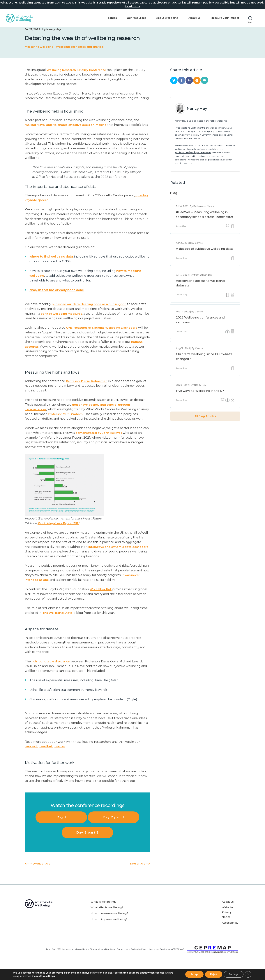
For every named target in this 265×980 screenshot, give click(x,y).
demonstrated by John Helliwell (99, 443)
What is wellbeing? (103, 912)
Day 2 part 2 (87, 843)
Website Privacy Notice (227, 922)
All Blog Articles (205, 422)
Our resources (134, 18)
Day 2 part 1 (114, 827)
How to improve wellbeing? (109, 929)
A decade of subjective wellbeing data (204, 254)
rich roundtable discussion (52, 672)
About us (192, 18)
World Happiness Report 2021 (60, 533)
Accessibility (230, 933)
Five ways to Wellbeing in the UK (200, 396)
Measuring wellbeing (39, 52)
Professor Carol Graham (79, 424)
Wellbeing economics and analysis (80, 52)
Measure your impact (223, 18)
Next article (140, 874)
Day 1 (61, 827)
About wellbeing (165, 18)
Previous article (37, 874)
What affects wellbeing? (107, 918)
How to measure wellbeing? (109, 924)
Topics (110, 18)
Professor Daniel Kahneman (88, 391)
